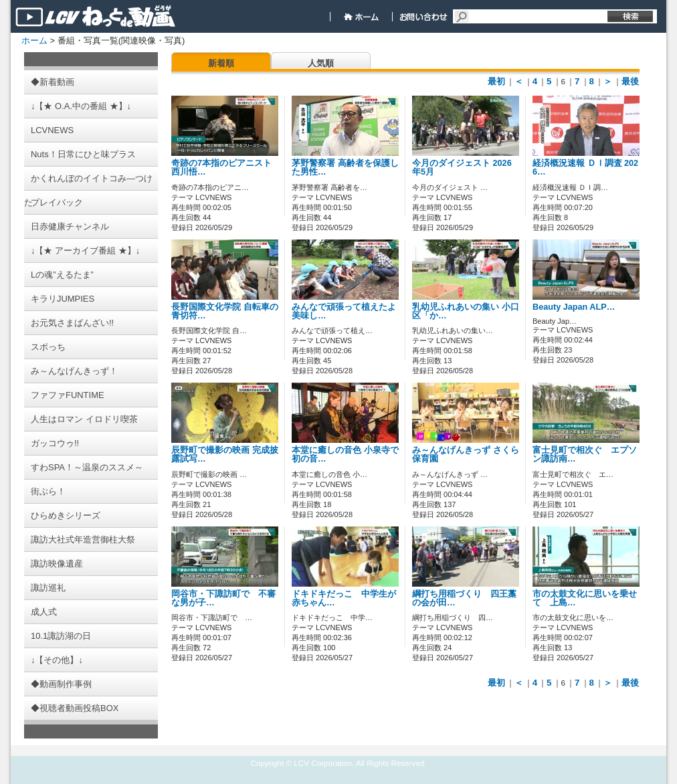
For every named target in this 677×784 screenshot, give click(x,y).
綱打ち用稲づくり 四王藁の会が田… (464, 598)
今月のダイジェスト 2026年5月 (462, 168)
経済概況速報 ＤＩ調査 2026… (585, 168)
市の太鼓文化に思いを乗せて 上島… (585, 598)
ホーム (34, 40)
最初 (496, 81)
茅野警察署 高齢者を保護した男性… (345, 168)
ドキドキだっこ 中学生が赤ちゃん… (344, 598)
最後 (630, 81)
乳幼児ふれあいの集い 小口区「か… (466, 311)
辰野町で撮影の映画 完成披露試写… (225, 455)
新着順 (221, 63)
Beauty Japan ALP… (574, 307)
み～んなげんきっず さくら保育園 (466, 455)
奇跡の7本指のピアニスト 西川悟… (221, 168)
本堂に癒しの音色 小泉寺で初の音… (345, 455)
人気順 (321, 63)
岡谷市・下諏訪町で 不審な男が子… (223, 598)
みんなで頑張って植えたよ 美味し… (344, 311)
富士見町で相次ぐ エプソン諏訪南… (585, 455)
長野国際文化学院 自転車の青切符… (225, 311)
